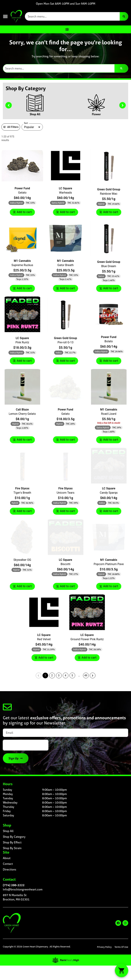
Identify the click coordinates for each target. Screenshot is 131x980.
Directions (10, 869)
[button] (5, 16)
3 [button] (59, 675)
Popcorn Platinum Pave (109, 564)
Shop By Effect (12, 842)
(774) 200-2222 (14, 885)
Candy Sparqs (109, 493)
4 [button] (66, 675)
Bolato (109, 341)
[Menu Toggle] (67, 29)
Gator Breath (65, 265)
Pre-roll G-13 (66, 342)
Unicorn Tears (65, 493)
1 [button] (45, 675)
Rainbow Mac (109, 194)
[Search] (124, 16)
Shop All (35, 114)
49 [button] (86, 675)
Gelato (22, 193)
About (7, 858)
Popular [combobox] (29, 127)
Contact (8, 864)
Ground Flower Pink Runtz (87, 639)
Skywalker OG (22, 560)
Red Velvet (44, 639)
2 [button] (52, 675)
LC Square (65, 188)
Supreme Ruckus (22, 265)
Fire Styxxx (22, 488)
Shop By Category (14, 837)
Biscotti (65, 564)
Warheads (65, 193)
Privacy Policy (104, 947)
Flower (96, 114)
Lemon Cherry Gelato (22, 414)
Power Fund (22, 188)
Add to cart (22, 212)
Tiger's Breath (22, 493)
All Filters (11, 127)
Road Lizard (109, 414)
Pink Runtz (22, 342)
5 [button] (72, 675)
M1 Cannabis (22, 261)
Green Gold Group (109, 189)
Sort (26, 123)
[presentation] (26, 745)
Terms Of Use (121, 947)
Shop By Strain (12, 848)
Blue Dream (109, 266)
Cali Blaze (22, 410)
